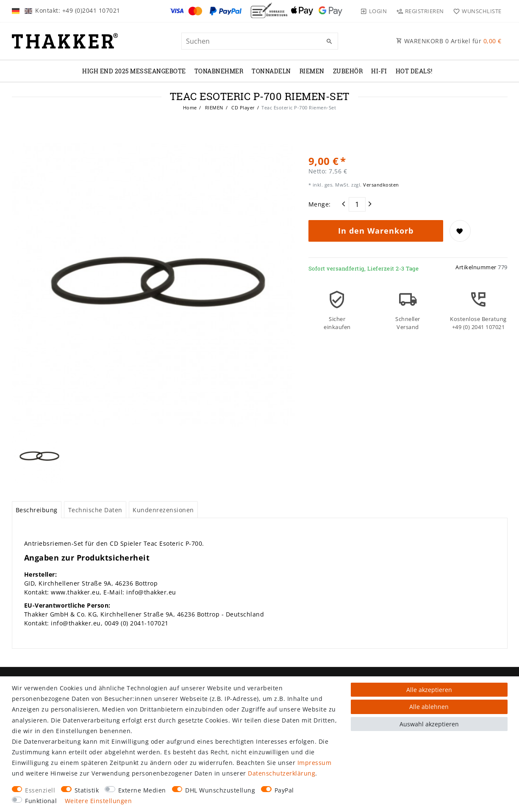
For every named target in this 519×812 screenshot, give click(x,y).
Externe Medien (142, 790)
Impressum (315, 763)
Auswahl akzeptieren (429, 724)
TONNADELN (271, 71)
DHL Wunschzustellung (220, 790)
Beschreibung (37, 510)
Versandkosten (380, 185)
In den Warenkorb (376, 231)
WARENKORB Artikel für (449, 41)
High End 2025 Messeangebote (134, 71)
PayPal (284, 790)
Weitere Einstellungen (99, 801)
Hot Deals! (414, 71)
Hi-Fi (379, 71)
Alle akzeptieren (429, 690)
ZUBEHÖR (348, 71)
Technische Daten (95, 510)
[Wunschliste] (476, 11)
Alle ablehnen (429, 707)
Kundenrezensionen (163, 510)
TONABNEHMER (219, 71)
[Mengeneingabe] (357, 204)
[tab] (37, 510)
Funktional (41, 801)
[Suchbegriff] (260, 41)
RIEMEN (312, 71)
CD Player (243, 107)
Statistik (87, 790)
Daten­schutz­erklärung (282, 773)
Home (190, 107)
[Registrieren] (420, 11)
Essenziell (40, 790)
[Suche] (330, 42)
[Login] (374, 11)
